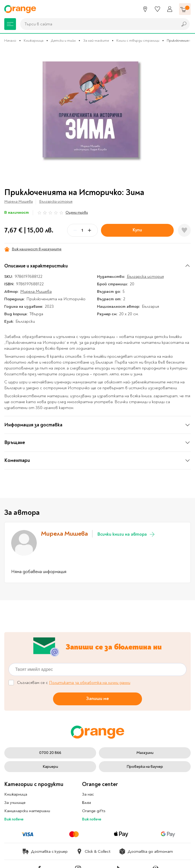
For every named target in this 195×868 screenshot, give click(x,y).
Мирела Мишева (19, 202)
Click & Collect (93, 851)
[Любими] (157, 9)
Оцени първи (77, 213)
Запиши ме (97, 698)
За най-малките (96, 40)
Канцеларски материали (27, 811)
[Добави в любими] (184, 230)
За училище (15, 803)
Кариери (50, 767)
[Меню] (10, 24)
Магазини (145, 753)
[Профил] (170, 9)
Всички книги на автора (126, 534)
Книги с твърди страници (138, 40)
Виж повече (14, 819)
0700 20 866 (50, 753)
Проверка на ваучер (145, 767)
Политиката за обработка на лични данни (90, 683)
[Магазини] (145, 9)
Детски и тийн (63, 40)
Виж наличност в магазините (33, 249)
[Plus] (90, 230)
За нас (88, 794)
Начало (10, 40)
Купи (137, 230)
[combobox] (98, 24)
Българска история (56, 202)
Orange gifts (94, 811)
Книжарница (34, 40)
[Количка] (185, 9)
